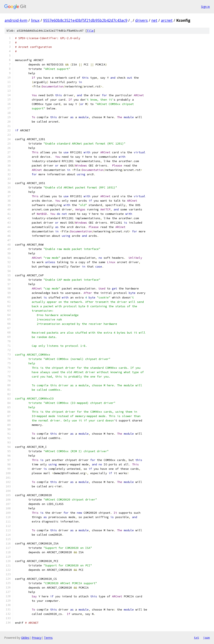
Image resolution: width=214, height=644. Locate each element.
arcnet (167, 20)
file (90, 31)
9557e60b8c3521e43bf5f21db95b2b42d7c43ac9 (85, 20)
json (206, 638)
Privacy (37, 638)
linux (35, 20)
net (154, 20)
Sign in (205, 7)
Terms (48, 638)
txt (196, 638)
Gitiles (25, 638)
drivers (141, 20)
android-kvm (16, 20)
